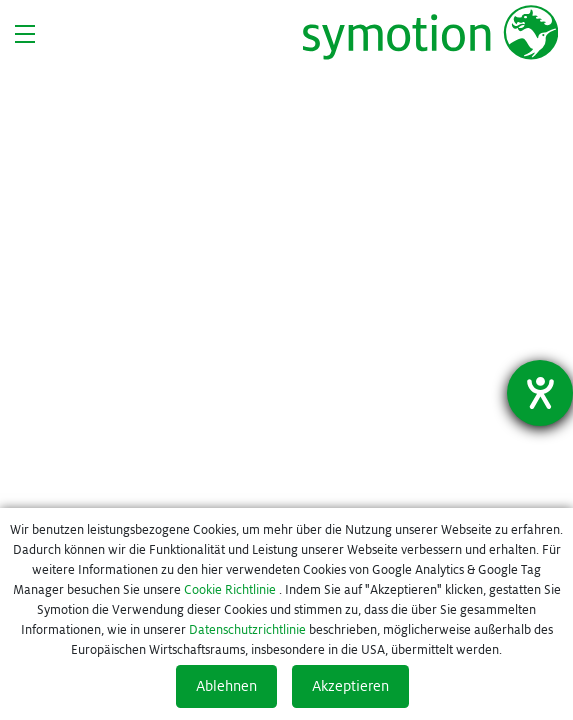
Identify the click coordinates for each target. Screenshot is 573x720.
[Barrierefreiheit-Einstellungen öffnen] (540, 393)
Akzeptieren (350, 686)
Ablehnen (226, 686)
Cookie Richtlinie (230, 590)
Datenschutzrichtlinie (247, 630)
